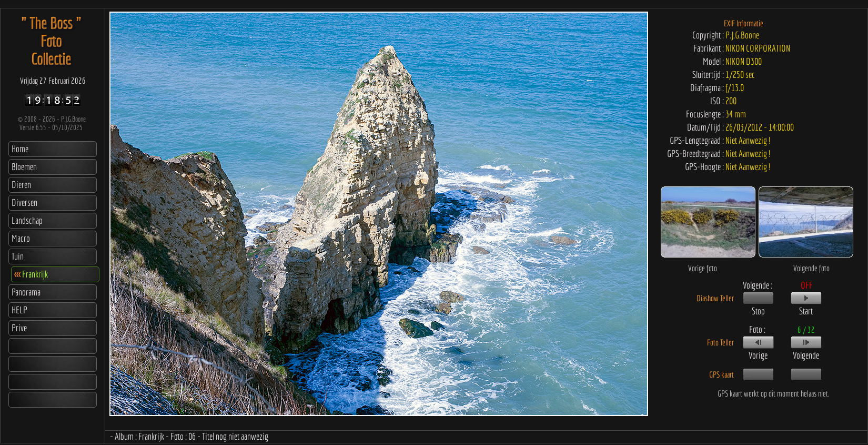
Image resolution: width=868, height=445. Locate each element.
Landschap (27, 220)
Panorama (26, 292)
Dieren (21, 185)
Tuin (18, 256)
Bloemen (24, 167)
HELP (19, 310)
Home (20, 149)
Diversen (24, 202)
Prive (19, 328)
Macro (21, 238)
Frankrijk (31, 274)
